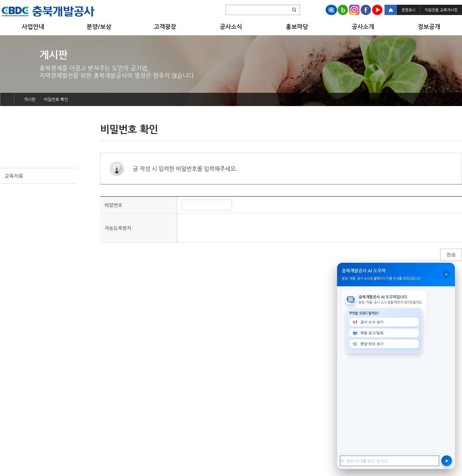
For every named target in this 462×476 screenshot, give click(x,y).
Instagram (354, 10)
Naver (343, 10)
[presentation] (226, 228)
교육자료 (14, 176)
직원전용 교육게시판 (441, 10)
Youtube (377, 10)
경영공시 (408, 10)
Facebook (366, 10)
